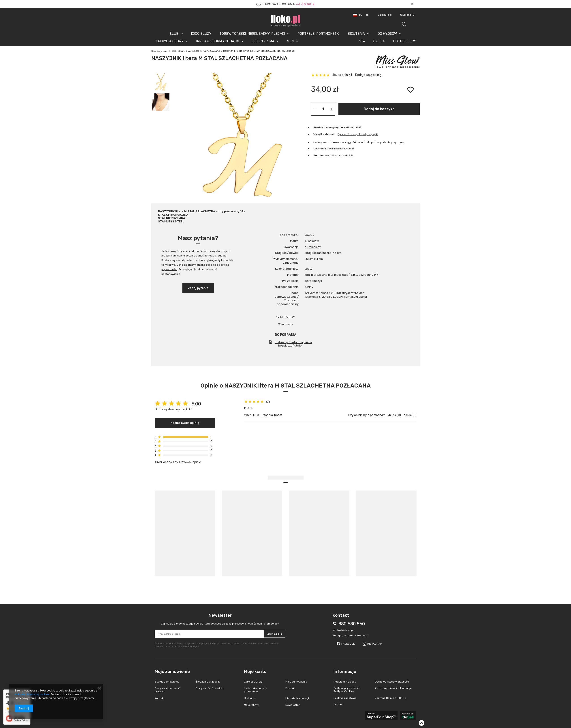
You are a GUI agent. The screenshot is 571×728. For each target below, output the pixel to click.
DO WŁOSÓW (387, 34)
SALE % (379, 41)
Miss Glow (312, 241)
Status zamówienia (167, 682)
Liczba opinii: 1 (342, 75)
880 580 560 (352, 624)
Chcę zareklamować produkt (168, 690)
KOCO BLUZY (201, 34)
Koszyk (290, 688)
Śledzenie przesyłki (208, 682)
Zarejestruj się (253, 682)
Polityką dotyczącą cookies (32, 694)
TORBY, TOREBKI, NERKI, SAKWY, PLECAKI (252, 34)
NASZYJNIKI (230, 51)
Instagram (375, 644)
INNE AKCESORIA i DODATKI (218, 41)
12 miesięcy (313, 247)
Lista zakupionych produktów (256, 690)
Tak (395, 415)
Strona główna (159, 51)
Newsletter (220, 619)
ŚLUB (174, 34)
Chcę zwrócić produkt (210, 688)
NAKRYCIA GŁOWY (169, 41)
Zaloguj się (385, 15)
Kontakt (160, 698)
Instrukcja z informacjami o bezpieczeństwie (293, 344)
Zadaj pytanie (198, 288)
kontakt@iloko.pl (343, 630)
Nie (410, 415)
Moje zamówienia (296, 682)
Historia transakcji (297, 698)
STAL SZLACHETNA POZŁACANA (203, 51)
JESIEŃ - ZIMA (263, 41)
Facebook (348, 644)
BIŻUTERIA (356, 34)
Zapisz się (275, 634)
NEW (362, 41)
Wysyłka (319, 134)
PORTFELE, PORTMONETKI (319, 34)
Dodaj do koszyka (379, 109)
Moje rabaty (251, 705)
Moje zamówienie (172, 671)
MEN (290, 41)
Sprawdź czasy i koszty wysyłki (358, 134)
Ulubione (408, 15)
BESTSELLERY (404, 41)
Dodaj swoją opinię (368, 75)
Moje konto (255, 671)
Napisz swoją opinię (185, 423)
